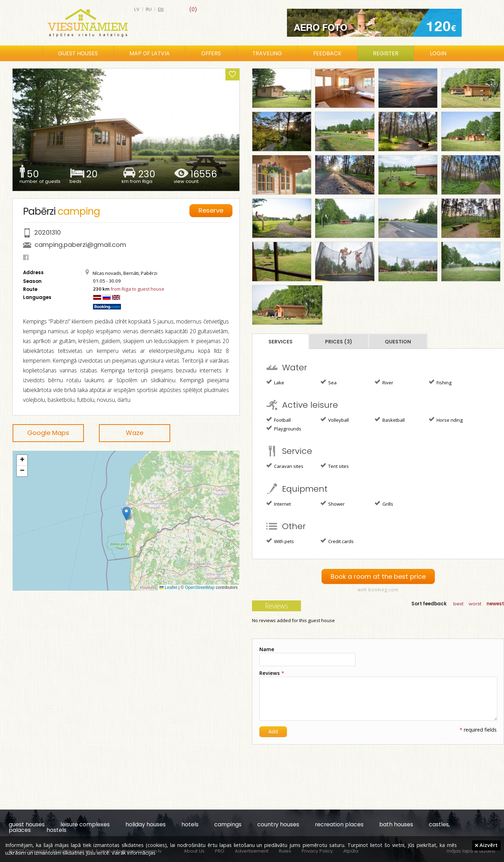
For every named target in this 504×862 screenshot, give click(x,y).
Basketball (390, 420)
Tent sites (335, 466)
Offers (211, 53)
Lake (275, 382)
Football (279, 420)
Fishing (440, 382)
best (458, 604)
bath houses (396, 824)
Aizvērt (486, 845)
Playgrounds (284, 428)
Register (386, 53)
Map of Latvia (150, 53)
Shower (333, 504)
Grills (384, 504)
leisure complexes (85, 824)
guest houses (27, 824)
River (384, 382)
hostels (56, 830)
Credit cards (337, 541)
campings (228, 824)
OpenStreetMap (200, 587)
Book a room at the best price (378, 576)
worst (475, 604)
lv (137, 9)
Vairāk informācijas (134, 853)
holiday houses (146, 824)
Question (398, 342)
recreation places (339, 824)
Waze (135, 433)
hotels (190, 824)
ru (149, 9)
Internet (279, 504)
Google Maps (48, 433)
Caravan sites (285, 466)
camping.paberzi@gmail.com (80, 245)
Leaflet (168, 587)
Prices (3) (339, 342)
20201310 (48, 232)
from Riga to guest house (137, 289)
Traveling (267, 53)
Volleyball (335, 420)
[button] (126, 514)
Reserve (211, 210)
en (161, 9)
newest (495, 604)
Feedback (327, 53)
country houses (278, 824)
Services (280, 342)
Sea (329, 382)
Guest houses (78, 53)
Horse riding (446, 420)
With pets (280, 541)
